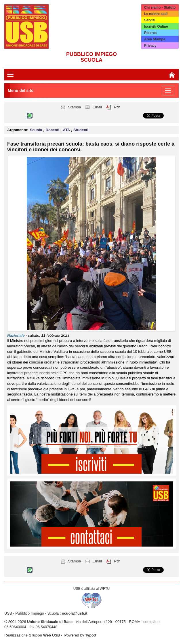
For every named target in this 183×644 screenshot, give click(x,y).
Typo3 (90, 635)
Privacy (150, 46)
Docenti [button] (53, 130)
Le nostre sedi (156, 14)
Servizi (150, 20)
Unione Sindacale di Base (50, 622)
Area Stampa (155, 39)
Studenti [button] (81, 130)
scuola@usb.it (75, 613)
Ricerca (150, 33)
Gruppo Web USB (44, 635)
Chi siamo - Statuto (160, 7)
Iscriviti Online (156, 27)
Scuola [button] (37, 130)
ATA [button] (67, 130)
